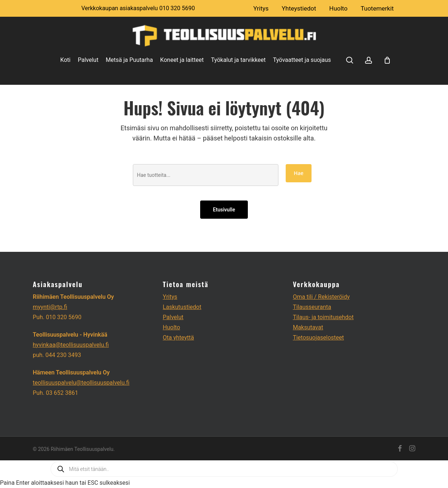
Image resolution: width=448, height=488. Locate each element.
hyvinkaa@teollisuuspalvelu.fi (71, 345)
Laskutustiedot (182, 307)
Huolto (171, 327)
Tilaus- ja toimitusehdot (323, 317)
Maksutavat (308, 327)
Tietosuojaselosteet (318, 338)
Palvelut (173, 317)
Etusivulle (224, 210)
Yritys (170, 297)
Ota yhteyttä (178, 338)
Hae (299, 173)
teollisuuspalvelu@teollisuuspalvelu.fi (81, 383)
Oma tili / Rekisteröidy (321, 297)
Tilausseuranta (312, 307)
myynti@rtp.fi (50, 307)
